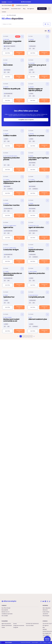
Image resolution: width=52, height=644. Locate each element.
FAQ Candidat (5, 616)
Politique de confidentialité (25, 643)
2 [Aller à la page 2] (23, 336)
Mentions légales (35, 643)
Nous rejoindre (5, 9)
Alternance (45, 610)
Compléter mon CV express (26, 120)
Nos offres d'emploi (11, 15)
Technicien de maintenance (32, 624)
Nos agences (31, 9)
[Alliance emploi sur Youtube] (43, 601)
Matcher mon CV (5, 612)
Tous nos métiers (30, 626)
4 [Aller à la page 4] (29, 336)
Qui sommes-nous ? (16, 9)
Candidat (4, 2)
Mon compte (42, 9)
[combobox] (22, 24)
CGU (41, 643)
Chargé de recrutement (19, 626)
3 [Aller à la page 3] (26, 336)
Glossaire (45, 629)
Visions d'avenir (46, 635)
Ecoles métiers (46, 612)
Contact (4, 12)
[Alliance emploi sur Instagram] (47, 601)
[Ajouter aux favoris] (22, 37)
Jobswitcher (45, 614)
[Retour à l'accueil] (26, 2)
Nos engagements (47, 633)
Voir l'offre (8, 53)
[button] (3, 643)
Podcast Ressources (47, 631)
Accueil (3, 15)
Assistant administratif (7, 626)
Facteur (15, 624)
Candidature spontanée (22, 5)
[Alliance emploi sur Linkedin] (45, 601)
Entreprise (10, 2)
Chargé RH (16, 627)
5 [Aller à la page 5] (31, 336)
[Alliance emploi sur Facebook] (41, 601)
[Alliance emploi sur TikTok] (50, 601)
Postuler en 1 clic (19, 53)
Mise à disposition (47, 608)
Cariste (3, 627)
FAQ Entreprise (46, 616)
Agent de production (6, 624)
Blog (24, 9)
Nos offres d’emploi (8, 5)
